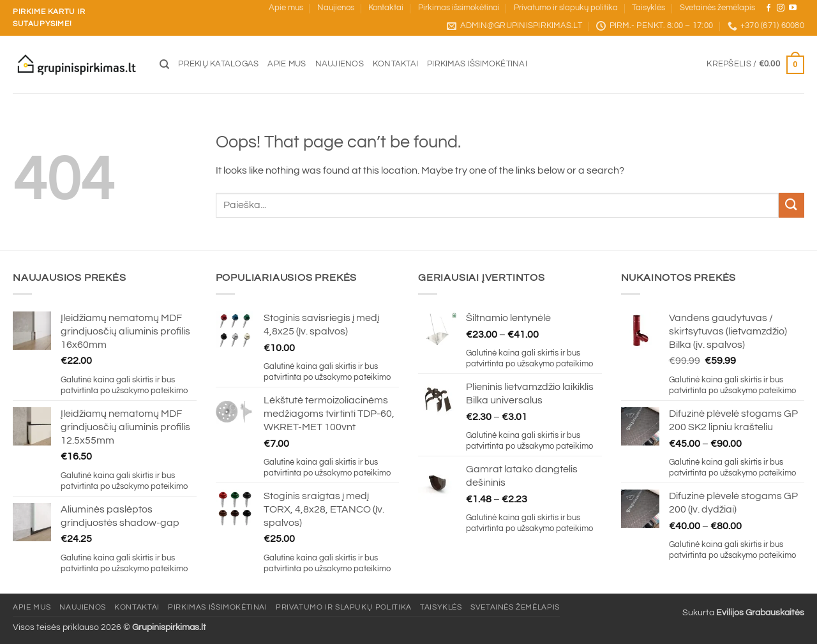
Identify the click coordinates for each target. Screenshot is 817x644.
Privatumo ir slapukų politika (566, 8)
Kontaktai (386, 8)
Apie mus (286, 8)
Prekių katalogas (218, 64)
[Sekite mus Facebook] (768, 8)
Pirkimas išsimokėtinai (459, 8)
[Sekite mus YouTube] (793, 8)
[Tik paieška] (164, 64)
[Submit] (791, 205)
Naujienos (336, 8)
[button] (755, 65)
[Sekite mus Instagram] (781, 8)
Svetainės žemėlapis (717, 8)
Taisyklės (648, 8)
